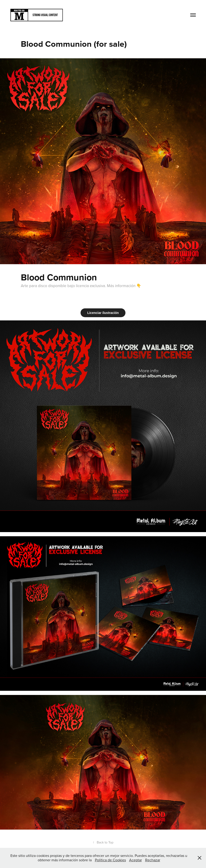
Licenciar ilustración (103, 313)
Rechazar (153, 860)
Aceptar (136, 860)
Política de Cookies (110, 860)
